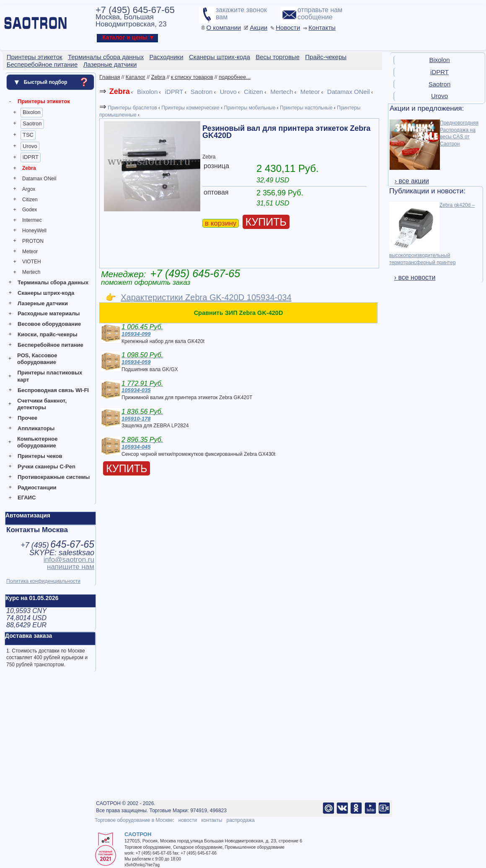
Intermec (32, 220)
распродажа (240, 820)
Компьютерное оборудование (37, 442)
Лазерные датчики (43, 303)
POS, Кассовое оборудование (37, 359)
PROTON (33, 241)
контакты (212, 820)
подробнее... (235, 77)
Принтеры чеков (40, 456)
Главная (110, 77)
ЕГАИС (27, 498)
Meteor (30, 252)
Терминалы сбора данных (53, 282)
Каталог (136, 77)
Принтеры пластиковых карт (50, 376)
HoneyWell (34, 231)
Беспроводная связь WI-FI (53, 390)
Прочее (27, 418)
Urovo (30, 146)
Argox (29, 189)
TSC (28, 135)
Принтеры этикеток (44, 101)
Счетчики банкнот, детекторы (42, 404)
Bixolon (32, 112)
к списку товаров (192, 77)
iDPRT (31, 157)
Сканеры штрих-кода (46, 293)
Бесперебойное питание (50, 345)
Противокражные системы (54, 477)
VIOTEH (32, 262)
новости (188, 820)
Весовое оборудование (49, 324)
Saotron (32, 123)
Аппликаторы (36, 428)
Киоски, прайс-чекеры (48, 334)
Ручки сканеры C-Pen (47, 466)
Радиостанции (37, 487)
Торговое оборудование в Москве (134, 820)
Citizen (30, 200)
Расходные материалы (49, 313)
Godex (30, 210)
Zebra (29, 168)
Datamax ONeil (39, 179)
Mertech (31, 272)
